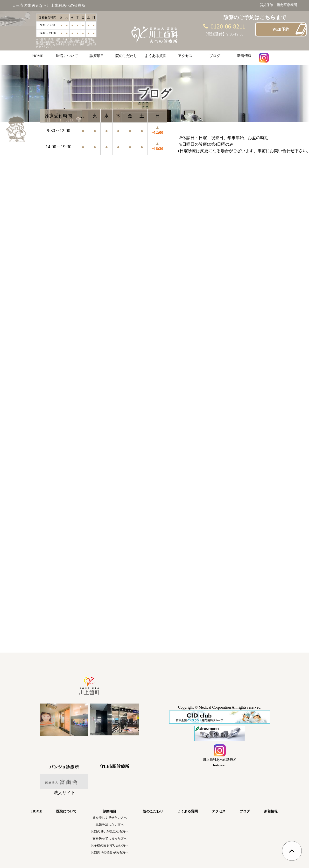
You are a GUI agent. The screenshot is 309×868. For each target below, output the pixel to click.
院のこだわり (126, 56)
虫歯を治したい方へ (110, 824)
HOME (38, 56)
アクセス (185, 56)
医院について (67, 56)
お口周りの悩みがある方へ (110, 852)
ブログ (215, 56)
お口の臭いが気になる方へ (110, 831)
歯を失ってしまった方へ (110, 838)
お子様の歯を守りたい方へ (110, 845)
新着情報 (244, 56)
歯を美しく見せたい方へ (110, 818)
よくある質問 (156, 56)
